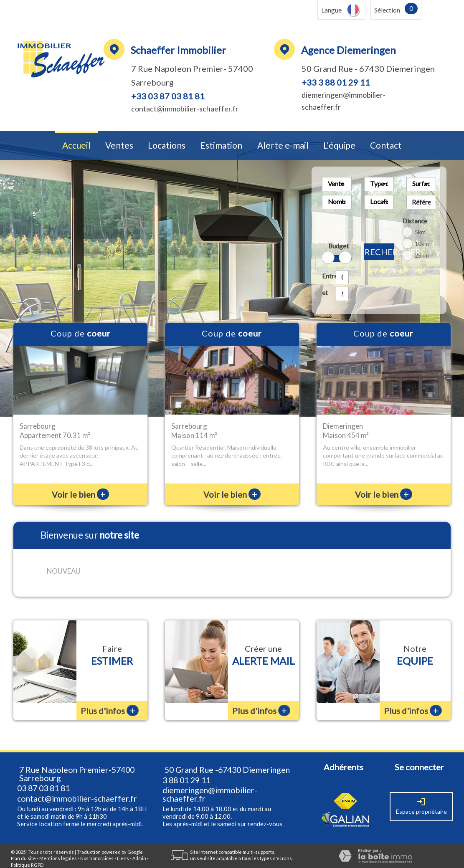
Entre (327, 276)
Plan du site (23, 847)
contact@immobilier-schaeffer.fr (185, 109)
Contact (386, 146)
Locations (167, 146)
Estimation (221, 146)
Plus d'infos (110, 700)
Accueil (76, 146)
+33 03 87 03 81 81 (168, 96)
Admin (139, 847)
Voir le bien (80, 494)
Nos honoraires (97, 847)
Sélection (387, 10)
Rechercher (379, 252)
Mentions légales (58, 847)
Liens (123, 847)
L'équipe (339, 146)
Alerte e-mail (283, 146)
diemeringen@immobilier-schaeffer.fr (210, 783)
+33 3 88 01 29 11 (336, 82)
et (325, 293)
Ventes (119, 146)
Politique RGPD (27, 854)
